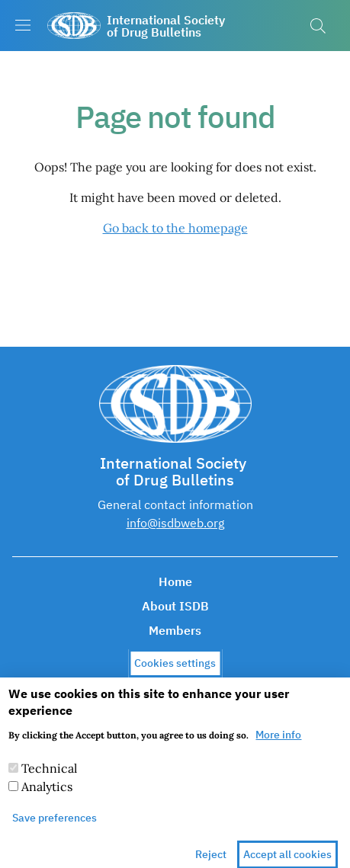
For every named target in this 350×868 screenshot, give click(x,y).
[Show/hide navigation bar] (23, 25)
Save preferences (55, 828)
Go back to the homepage (175, 228)
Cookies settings (175, 674)
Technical (49, 779)
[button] (318, 26)
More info (278, 745)
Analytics (47, 797)
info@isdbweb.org (175, 523)
